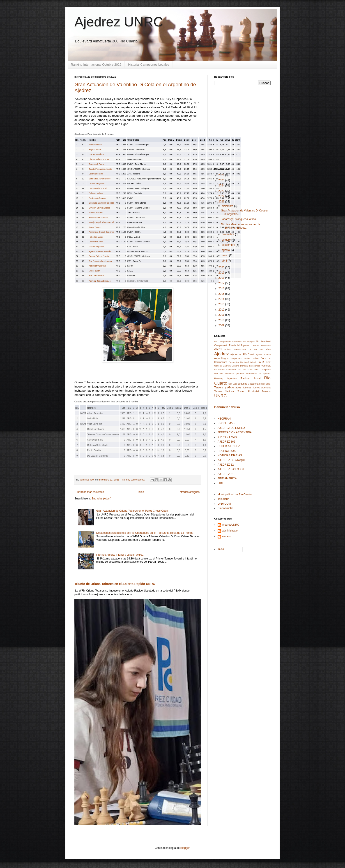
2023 (222, 191)
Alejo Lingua (221, 358)
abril (225, 261)
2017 (222, 283)
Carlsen (256, 358)
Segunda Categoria (248, 384)
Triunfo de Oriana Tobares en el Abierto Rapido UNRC (115, 584)
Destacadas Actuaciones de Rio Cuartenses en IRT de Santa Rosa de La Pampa (145, 533)
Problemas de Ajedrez (259, 373)
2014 (222, 299)
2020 (222, 267)
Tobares (247, 388)
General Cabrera (222, 366)
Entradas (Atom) (101, 499)
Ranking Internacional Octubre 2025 (96, 65)
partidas (240, 373)
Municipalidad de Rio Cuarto (235, 494)
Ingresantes (254, 366)
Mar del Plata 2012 (248, 370)
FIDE (268, 362)
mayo (225, 255)
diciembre (228, 206)
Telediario (223, 499)
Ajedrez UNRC (119, 22)
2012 (222, 310)
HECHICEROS (227, 451)
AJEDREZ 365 (226, 442)
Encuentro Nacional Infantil (243, 362)
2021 (222, 202)
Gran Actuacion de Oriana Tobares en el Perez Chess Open (132, 511)
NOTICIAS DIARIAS (230, 455)
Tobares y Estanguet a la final (239, 219)
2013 (222, 304)
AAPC (218, 349)
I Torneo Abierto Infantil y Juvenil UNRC (120, 555)
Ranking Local (251, 378)
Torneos (266, 391)
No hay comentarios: (134, 480)
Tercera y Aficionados (228, 388)
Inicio (141, 492)
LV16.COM (224, 504)
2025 (222, 180)
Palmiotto (230, 373)
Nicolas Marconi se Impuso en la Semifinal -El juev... (240, 226)
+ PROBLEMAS (227, 437)
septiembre (229, 245)
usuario (227, 536)
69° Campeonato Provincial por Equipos (234, 342)
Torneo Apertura (262, 388)
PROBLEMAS (226, 423)
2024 (222, 186)
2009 (222, 325)
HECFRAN (224, 419)
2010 (222, 320)
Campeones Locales (240, 358)
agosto (226, 250)
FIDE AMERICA (227, 478)
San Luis (233, 384)
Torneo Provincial (248, 391)
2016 (222, 288)
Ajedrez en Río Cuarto (243, 354)
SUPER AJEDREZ (229, 446)
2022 (222, 196)
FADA (261, 362)
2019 (222, 273)
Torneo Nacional (224, 391)
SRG (268, 384)
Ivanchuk (266, 366)
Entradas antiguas (189, 492)
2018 (222, 278)
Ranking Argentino (226, 378)
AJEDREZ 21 (226, 474)
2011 (222, 315)
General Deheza (240, 366)
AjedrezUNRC (231, 525)
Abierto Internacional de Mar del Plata (247, 349)
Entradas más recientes (90, 492)
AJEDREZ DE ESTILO (231, 428)
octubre (227, 240)
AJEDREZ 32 (226, 465)
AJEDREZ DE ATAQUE (232, 460)
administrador (230, 531)
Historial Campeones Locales (149, 65)
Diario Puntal (225, 508)
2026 (222, 175)
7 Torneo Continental (260, 345)
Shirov (262, 384)
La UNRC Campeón (225, 370)
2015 (222, 294)
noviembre (228, 234)
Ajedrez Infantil (263, 354)
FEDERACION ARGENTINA (235, 432)
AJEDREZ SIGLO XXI (231, 469)
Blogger (185, 848)
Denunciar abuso (227, 407)
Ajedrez (222, 354)
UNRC (220, 396)
